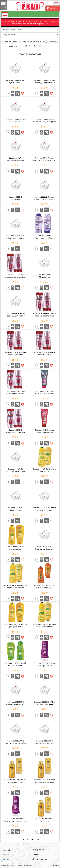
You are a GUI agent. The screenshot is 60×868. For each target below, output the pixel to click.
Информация (38, 850)
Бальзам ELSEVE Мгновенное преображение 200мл (45, 277)
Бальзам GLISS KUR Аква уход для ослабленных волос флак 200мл (44, 782)
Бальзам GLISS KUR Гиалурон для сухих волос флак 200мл (15, 821)
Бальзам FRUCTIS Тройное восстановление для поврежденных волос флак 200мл (45, 628)
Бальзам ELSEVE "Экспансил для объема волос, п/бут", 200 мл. (44, 238)
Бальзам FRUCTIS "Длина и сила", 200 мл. (44, 470)
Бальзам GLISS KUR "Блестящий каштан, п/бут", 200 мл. (15, 704)
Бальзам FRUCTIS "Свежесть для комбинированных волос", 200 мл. (15, 511)
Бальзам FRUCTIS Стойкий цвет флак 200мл (16, 625)
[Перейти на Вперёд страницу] (35, 46)
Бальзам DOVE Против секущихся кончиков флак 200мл (44, 160)
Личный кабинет (40, 859)
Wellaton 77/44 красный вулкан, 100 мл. (16, 82)
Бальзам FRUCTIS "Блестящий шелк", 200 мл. (15, 470)
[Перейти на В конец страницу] (41, 46)
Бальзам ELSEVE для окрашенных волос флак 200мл (16, 277)
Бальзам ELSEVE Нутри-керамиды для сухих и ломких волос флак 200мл (16, 316)
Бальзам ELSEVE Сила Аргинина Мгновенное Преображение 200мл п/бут (44, 395)
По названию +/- (11, 46)
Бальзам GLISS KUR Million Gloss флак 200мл (15, 781)
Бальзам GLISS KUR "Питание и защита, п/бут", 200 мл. (16, 743)
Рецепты (36, 854)
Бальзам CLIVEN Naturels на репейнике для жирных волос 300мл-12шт (44, 122)
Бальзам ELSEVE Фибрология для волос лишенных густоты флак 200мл (16, 434)
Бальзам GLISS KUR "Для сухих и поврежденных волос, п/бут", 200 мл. (45, 704)
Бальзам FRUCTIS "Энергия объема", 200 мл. (44, 509)
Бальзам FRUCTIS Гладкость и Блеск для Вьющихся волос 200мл (45, 549)
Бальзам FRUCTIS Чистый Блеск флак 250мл (16, 664)
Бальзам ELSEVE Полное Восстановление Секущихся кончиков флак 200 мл (44, 356)
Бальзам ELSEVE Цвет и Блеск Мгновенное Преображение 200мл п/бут (44, 434)
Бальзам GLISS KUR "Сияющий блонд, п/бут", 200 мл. (44, 743)
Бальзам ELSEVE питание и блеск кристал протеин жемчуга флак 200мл (45, 316)
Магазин (6, 859)
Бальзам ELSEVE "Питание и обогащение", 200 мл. (16, 237)
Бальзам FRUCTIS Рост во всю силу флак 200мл (45, 587)
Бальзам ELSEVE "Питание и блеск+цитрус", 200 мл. (44, 198)
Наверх (56, 865)
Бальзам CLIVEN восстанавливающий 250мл (16, 160)
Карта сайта (7, 850)
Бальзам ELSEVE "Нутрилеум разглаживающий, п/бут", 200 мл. (16, 200)
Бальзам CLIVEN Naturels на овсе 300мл (16, 120)
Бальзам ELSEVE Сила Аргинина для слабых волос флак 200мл (15, 393)
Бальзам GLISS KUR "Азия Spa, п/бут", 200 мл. (45, 664)
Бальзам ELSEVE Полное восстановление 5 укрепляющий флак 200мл (16, 355)
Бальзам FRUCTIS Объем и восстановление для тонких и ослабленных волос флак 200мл (16, 589)
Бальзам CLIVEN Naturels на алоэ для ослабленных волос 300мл (44, 83)
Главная (5, 855)
